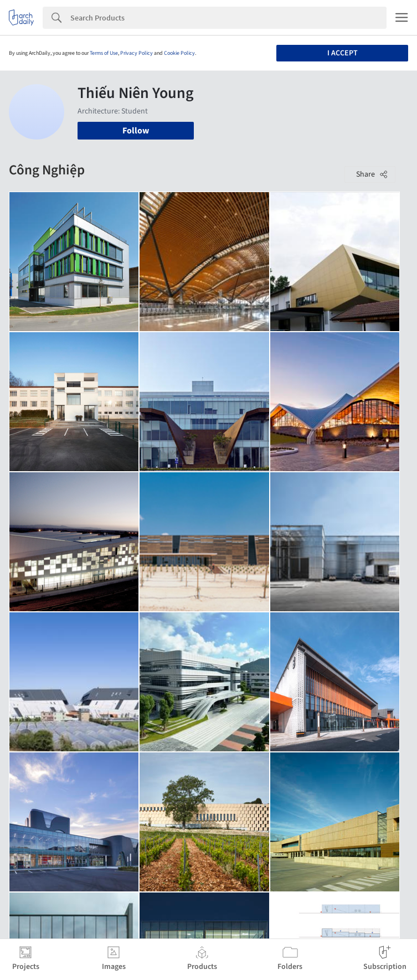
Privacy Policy (137, 53)
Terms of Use (104, 53)
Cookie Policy (179, 53)
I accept (343, 53)
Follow (136, 131)
